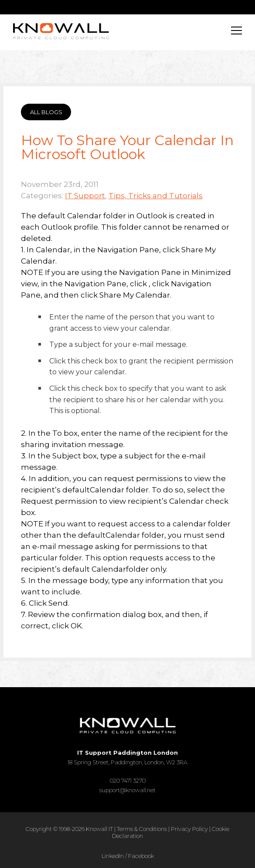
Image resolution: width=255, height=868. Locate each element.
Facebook (141, 856)
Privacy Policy (189, 829)
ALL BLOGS (46, 112)
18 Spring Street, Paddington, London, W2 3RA (127, 757)
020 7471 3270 (128, 780)
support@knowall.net (127, 790)
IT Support (85, 196)
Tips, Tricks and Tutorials (156, 196)
